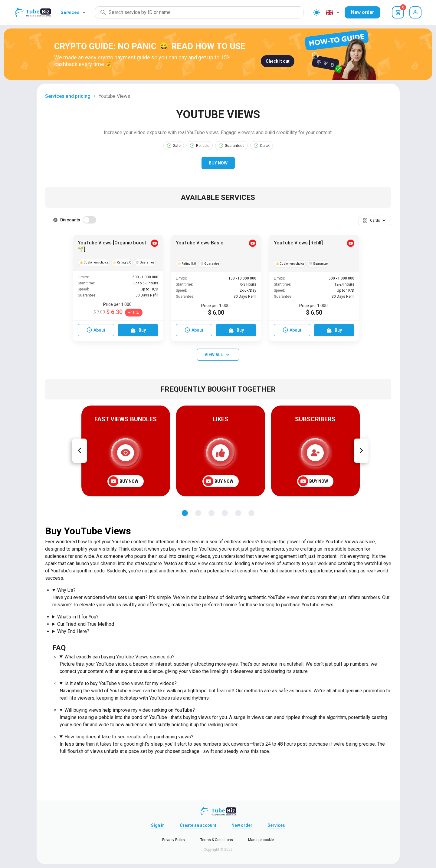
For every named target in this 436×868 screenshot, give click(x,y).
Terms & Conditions (217, 840)
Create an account (198, 825)
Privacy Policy (174, 840)
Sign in (158, 825)
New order (362, 12)
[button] (375, 220)
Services (73, 12)
